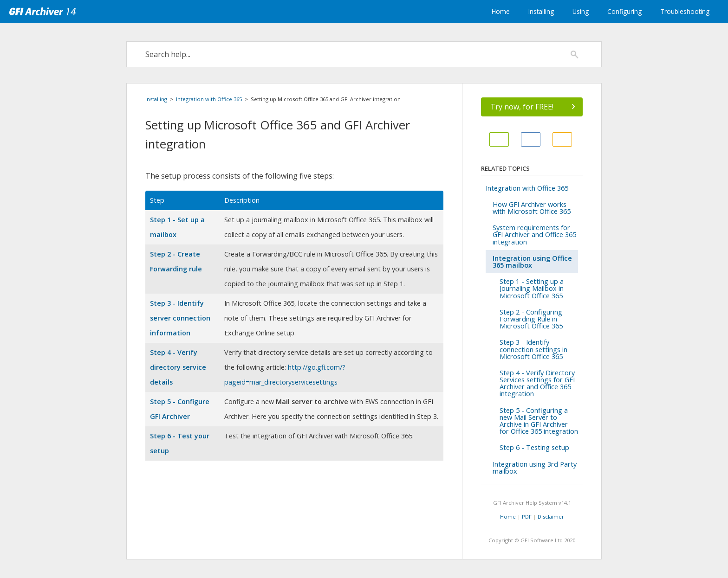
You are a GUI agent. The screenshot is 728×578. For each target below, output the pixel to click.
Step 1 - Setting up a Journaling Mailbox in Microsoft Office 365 (532, 288)
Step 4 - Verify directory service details (178, 367)
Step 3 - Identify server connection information (180, 318)
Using (581, 11)
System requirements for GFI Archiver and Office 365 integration (534, 234)
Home (501, 11)
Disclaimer (551, 517)
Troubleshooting (685, 11)
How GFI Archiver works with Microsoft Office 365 (532, 208)
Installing (541, 11)
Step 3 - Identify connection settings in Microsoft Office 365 (533, 349)
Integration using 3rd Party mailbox (535, 468)
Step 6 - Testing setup (534, 447)
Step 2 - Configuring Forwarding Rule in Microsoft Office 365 (531, 319)
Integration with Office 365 (209, 99)
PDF (527, 517)
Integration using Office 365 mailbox (532, 262)
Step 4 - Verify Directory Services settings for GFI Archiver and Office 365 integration (537, 383)
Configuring (624, 11)
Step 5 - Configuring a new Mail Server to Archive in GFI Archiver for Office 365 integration (539, 421)
